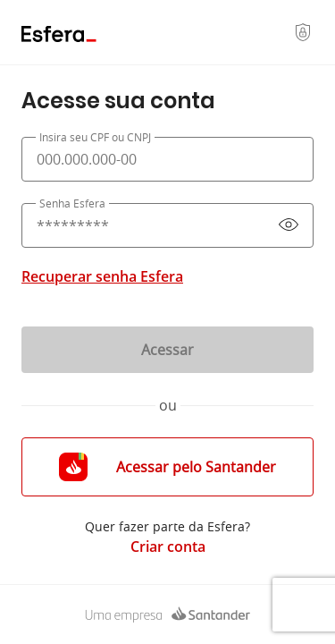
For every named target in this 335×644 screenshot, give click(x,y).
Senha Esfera (72, 203)
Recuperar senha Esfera (102, 276)
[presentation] (167, 159)
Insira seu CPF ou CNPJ (95, 137)
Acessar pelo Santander (167, 467)
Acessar (167, 350)
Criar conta (168, 547)
